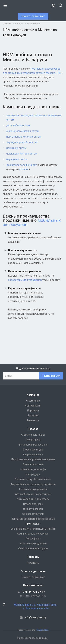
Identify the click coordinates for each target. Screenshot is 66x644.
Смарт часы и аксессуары (33, 548)
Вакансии (33, 416)
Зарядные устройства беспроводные (33, 519)
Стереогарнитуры (33, 450)
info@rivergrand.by (35, 618)
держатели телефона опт (22, 165)
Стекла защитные (33, 464)
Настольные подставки (33, 544)
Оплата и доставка (33, 571)
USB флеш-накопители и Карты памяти (33, 529)
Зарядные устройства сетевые (33, 479)
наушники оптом (16, 148)
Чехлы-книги (33, 440)
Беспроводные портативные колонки (33, 459)
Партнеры (33, 411)
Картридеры (33, 474)
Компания (33, 395)
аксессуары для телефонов (25, 280)
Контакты (33, 557)
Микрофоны (33, 539)
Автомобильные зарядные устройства (33, 484)
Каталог (33, 429)
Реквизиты (33, 420)
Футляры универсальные (33, 445)
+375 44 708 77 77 (33, 592)
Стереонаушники (33, 455)
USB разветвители (33, 514)
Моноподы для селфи (33, 469)
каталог (24, 169)
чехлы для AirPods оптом (22, 154)
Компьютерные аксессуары (33, 534)
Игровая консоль (33, 504)
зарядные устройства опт (22, 142)
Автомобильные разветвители (33, 494)
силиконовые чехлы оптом (23, 131)
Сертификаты (33, 406)
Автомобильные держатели (33, 499)
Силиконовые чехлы (33, 435)
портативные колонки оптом (24, 137)
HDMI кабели (33, 524)
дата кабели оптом (18, 125)
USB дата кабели (33, 509)
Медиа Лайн (43, 630)
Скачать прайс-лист (33, 16)
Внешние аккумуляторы (33, 489)
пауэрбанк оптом (17, 159)
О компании (33, 401)
